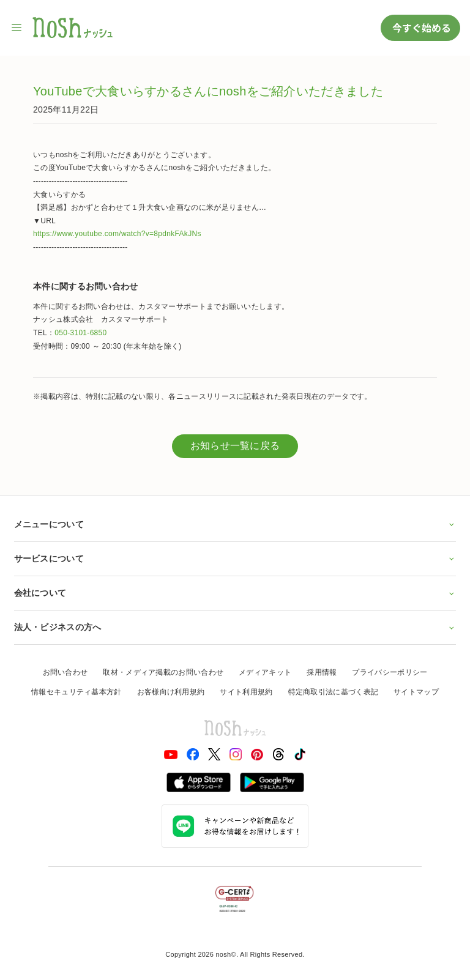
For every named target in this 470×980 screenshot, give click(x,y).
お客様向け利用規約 (171, 692)
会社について (235, 593)
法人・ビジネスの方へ (235, 627)
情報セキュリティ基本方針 (76, 692)
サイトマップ (416, 692)
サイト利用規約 (246, 692)
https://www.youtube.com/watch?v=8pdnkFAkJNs (117, 234)
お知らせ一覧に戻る (235, 446)
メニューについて (235, 524)
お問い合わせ (65, 672)
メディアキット (265, 672)
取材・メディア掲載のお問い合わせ (163, 672)
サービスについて (235, 559)
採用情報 (322, 672)
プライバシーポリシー (390, 672)
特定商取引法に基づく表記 (334, 692)
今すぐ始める (420, 28)
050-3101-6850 (80, 333)
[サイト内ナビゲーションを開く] (17, 28)
